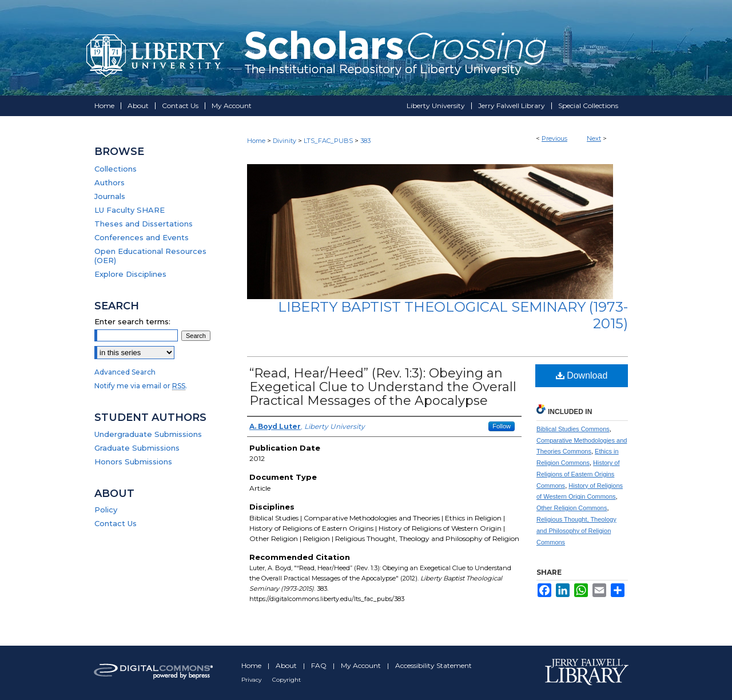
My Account (362, 665)
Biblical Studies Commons (573, 429)
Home (256, 141)
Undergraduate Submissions (148, 434)
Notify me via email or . (141, 386)
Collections (116, 169)
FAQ (320, 665)
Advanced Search (125, 372)
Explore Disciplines (130, 274)
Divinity (285, 141)
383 (365, 141)
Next (594, 138)
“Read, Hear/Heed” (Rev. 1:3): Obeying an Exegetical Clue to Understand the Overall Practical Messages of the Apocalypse (383, 387)
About (287, 665)
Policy (106, 510)
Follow (502, 426)
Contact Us (116, 523)
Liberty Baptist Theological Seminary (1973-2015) (453, 315)
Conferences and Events (142, 237)
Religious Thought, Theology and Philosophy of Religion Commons (576, 531)
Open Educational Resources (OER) (150, 256)
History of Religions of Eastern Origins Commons (578, 474)
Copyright (287, 680)
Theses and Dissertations (144, 224)
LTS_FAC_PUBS (328, 141)
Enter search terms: (132, 321)
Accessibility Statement (433, 665)
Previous (554, 138)
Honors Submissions (133, 462)
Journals (110, 196)
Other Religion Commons (572, 508)
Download (582, 375)
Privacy (252, 680)
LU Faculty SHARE (130, 210)
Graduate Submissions (137, 448)
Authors (110, 182)
